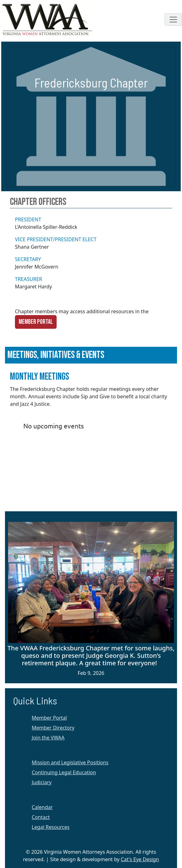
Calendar (42, 807)
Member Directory (53, 728)
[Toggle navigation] (173, 20)
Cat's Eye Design (140, 859)
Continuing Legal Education (64, 772)
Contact (41, 817)
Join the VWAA (48, 738)
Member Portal (36, 322)
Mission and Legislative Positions (70, 762)
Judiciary (42, 782)
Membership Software (55, 494)
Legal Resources (51, 827)
